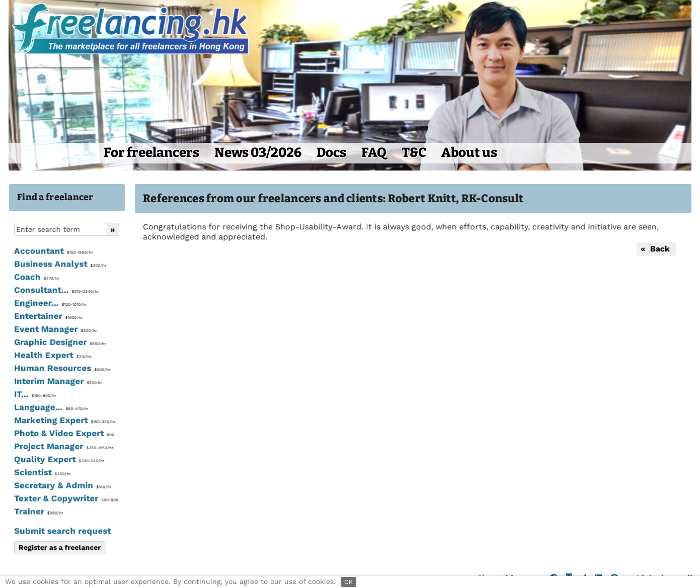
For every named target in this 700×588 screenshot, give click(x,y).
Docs (331, 153)
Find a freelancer (55, 197)
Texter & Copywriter (65, 498)
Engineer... (50, 304)
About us (469, 153)
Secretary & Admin (62, 485)
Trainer (38, 511)
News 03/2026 (258, 153)
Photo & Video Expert (63, 434)
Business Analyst (60, 265)
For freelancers (151, 153)
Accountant (53, 251)
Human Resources (62, 369)
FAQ (374, 153)
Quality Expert (59, 459)
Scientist (42, 472)
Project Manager (63, 446)
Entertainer (48, 316)
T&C (414, 153)
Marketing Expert (64, 421)
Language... (51, 407)
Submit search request (62, 531)
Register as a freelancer (59, 547)
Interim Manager (57, 381)
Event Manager (55, 329)
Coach (36, 278)
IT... (34, 394)
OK (348, 582)
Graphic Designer (59, 343)
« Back (654, 249)
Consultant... (56, 291)
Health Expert (52, 356)
